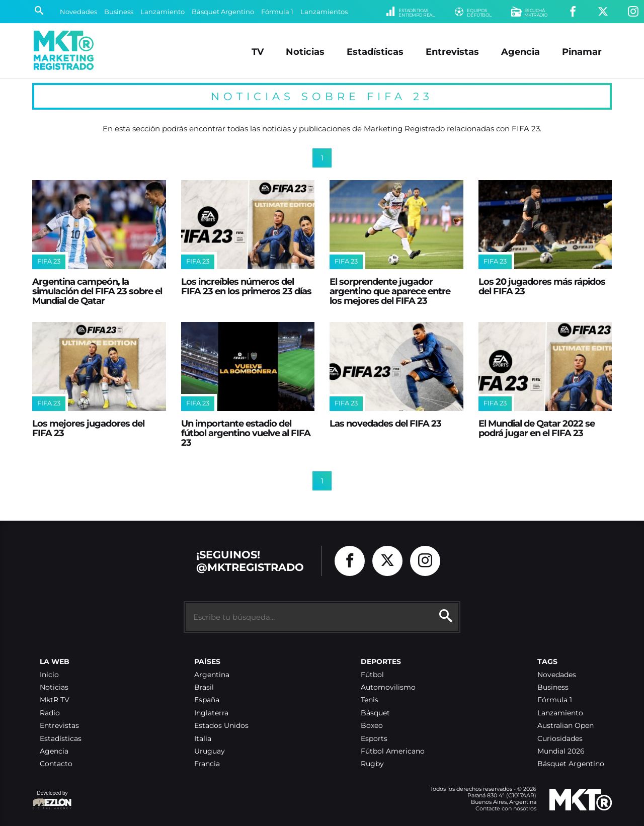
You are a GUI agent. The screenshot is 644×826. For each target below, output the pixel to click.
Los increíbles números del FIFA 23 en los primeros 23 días (246, 286)
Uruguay (210, 751)
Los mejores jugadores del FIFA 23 (88, 428)
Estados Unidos (221, 726)
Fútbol (372, 675)
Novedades (78, 12)
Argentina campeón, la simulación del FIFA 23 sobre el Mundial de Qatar (97, 291)
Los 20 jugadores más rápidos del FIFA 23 (542, 286)
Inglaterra (211, 713)
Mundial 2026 (561, 751)
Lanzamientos (324, 12)
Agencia (520, 52)
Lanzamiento (163, 12)
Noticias (305, 52)
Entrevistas (452, 52)
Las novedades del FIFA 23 (385, 423)
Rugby (372, 764)
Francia (207, 764)
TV (258, 52)
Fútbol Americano (393, 751)
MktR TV (55, 700)
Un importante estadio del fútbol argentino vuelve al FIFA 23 (246, 433)
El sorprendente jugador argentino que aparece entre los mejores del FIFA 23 (390, 291)
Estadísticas (375, 52)
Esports (374, 739)
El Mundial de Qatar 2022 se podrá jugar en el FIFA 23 (537, 428)
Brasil (204, 687)
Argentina (212, 675)
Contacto (56, 764)
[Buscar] (39, 12)
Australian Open (566, 726)
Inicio (49, 675)
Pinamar (582, 52)
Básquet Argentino (223, 12)
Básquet (375, 713)
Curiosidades (560, 739)
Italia (203, 739)
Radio (50, 713)
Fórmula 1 (277, 12)
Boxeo (372, 726)
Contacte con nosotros (506, 808)
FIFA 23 (49, 261)
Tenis (370, 700)
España (207, 700)
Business (119, 12)
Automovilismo (388, 687)
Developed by (52, 801)
